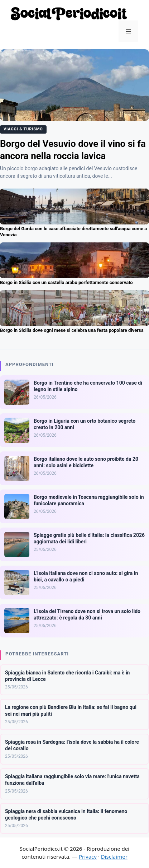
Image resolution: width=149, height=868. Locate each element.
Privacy (88, 857)
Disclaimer (114, 857)
